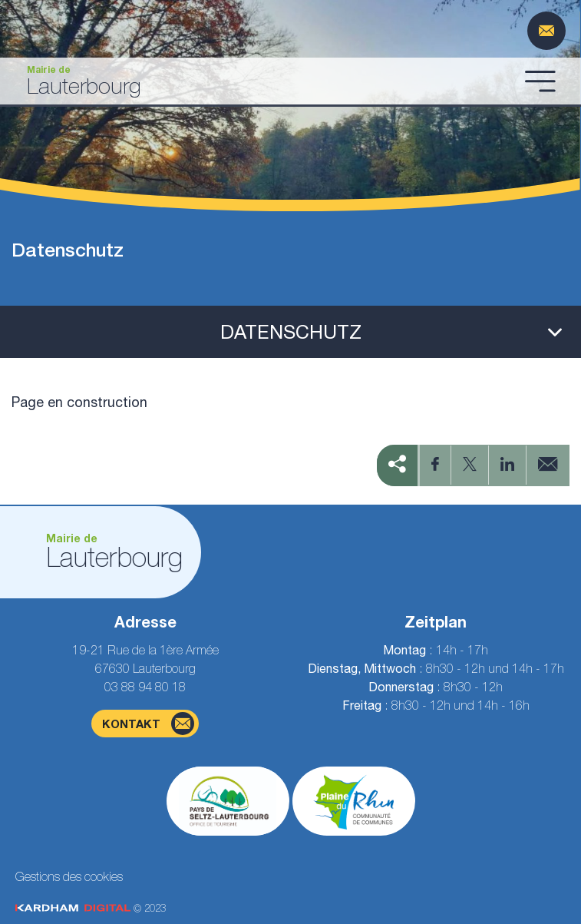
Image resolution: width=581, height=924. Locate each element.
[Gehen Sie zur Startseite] (265, 81)
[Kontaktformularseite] (546, 31)
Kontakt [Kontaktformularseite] (148, 724)
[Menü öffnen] (540, 81)
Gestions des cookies (69, 876)
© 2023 (91, 908)
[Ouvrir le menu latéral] (290, 332)
